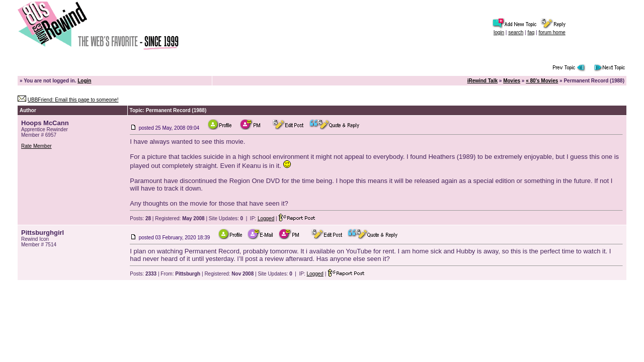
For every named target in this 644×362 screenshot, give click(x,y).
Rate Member (36, 146)
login (499, 32)
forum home (552, 32)
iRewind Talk (482, 81)
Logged (266, 218)
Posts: (140, 218)
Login (84, 81)
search (516, 32)
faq (531, 32)
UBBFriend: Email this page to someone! (73, 100)
